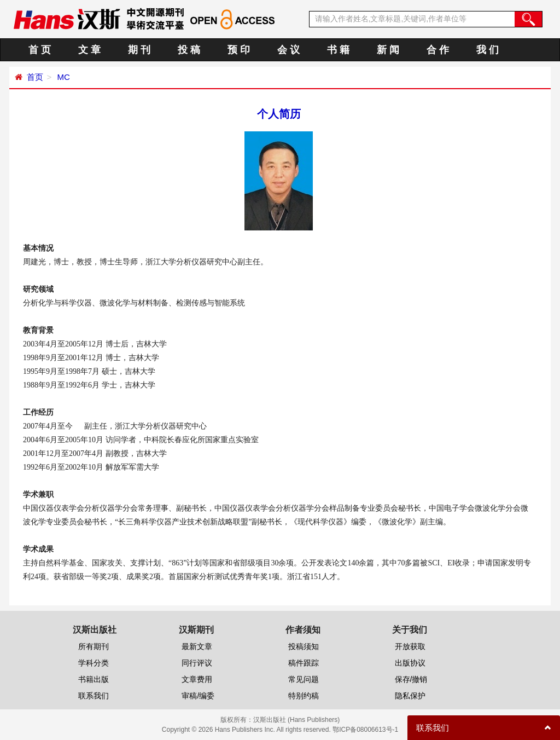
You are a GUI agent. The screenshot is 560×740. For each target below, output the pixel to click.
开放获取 (410, 646)
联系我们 (94, 696)
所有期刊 (94, 646)
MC (62, 77)
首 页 (40, 50)
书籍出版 (94, 679)
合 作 (438, 50)
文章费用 (197, 679)
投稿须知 (304, 646)
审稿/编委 (198, 696)
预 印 (239, 50)
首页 (35, 77)
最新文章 (197, 646)
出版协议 (410, 663)
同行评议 (197, 663)
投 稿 (189, 50)
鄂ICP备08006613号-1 (365, 730)
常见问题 (304, 679)
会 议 (288, 50)
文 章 (89, 50)
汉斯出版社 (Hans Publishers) (297, 720)
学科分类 (94, 663)
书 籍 (338, 50)
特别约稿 (304, 696)
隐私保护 (410, 696)
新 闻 (388, 50)
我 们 (488, 50)
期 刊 (139, 50)
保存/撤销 (411, 679)
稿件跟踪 (304, 663)
